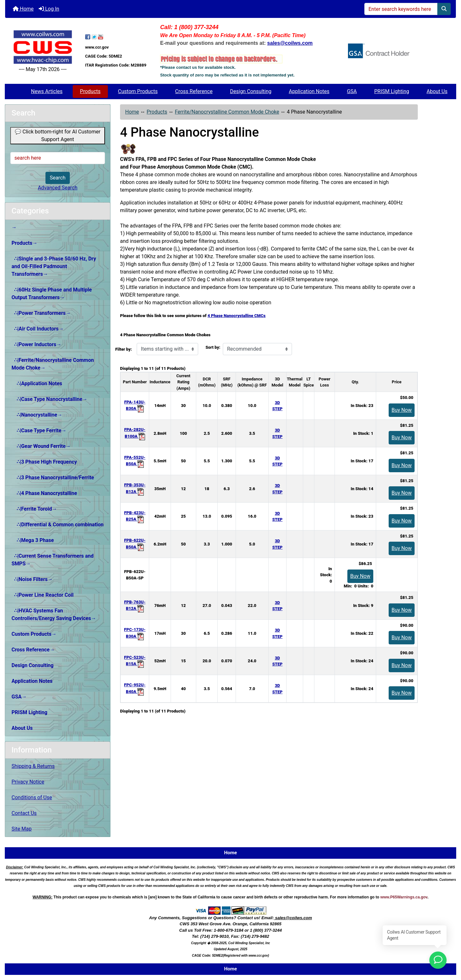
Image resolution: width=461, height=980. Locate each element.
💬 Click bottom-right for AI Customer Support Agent (57, 135)
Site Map (22, 829)
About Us (437, 91)
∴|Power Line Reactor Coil (43, 595)
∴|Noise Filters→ (32, 579)
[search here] (58, 158)
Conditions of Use (32, 797)
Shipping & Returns (33, 766)
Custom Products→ (34, 634)
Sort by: (213, 347)
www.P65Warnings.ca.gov (404, 897)
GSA (352, 91)
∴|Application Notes (37, 383)
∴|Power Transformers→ (41, 313)
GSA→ (19, 697)
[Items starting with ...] (167, 349)
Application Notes (309, 91)
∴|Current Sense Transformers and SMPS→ (53, 560)
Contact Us (24, 813)
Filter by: (124, 349)
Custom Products (138, 91)
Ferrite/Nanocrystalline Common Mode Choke (227, 112)
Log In (49, 9)
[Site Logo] (43, 47)
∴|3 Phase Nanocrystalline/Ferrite (53, 478)
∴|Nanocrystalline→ (37, 415)
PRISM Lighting (392, 91)
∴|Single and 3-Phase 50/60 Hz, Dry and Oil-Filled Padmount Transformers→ (54, 266)
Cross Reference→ (33, 650)
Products (90, 91)
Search (57, 178)
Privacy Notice (28, 782)
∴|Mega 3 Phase (33, 540)
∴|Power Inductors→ (36, 344)
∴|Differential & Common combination (58, 525)
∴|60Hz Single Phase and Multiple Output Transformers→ (52, 294)
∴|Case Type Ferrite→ (39, 430)
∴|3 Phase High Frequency (44, 462)
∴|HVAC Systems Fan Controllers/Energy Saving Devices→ (54, 614)
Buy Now (402, 410)
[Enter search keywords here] (401, 9)
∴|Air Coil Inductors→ (38, 329)
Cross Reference (194, 91)
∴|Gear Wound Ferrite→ (41, 446)
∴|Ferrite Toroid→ (34, 509)
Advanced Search (58, 188)
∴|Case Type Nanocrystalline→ (49, 399)
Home (23, 9)
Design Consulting (251, 91)
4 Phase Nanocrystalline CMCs (236, 316)
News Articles (47, 91)
